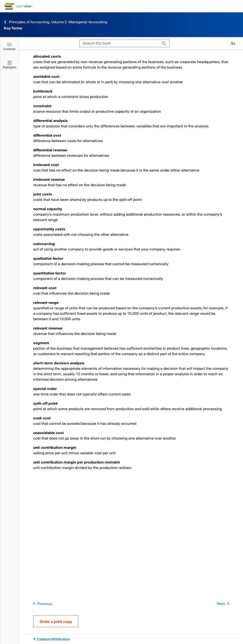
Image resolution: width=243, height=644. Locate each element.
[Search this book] (119, 43)
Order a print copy (56, 621)
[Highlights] (9, 64)
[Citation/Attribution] (131, 639)
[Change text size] (233, 43)
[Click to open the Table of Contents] (9, 46)
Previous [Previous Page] (42, 604)
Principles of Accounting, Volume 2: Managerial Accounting (56, 22)
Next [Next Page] (224, 604)
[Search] (164, 43)
